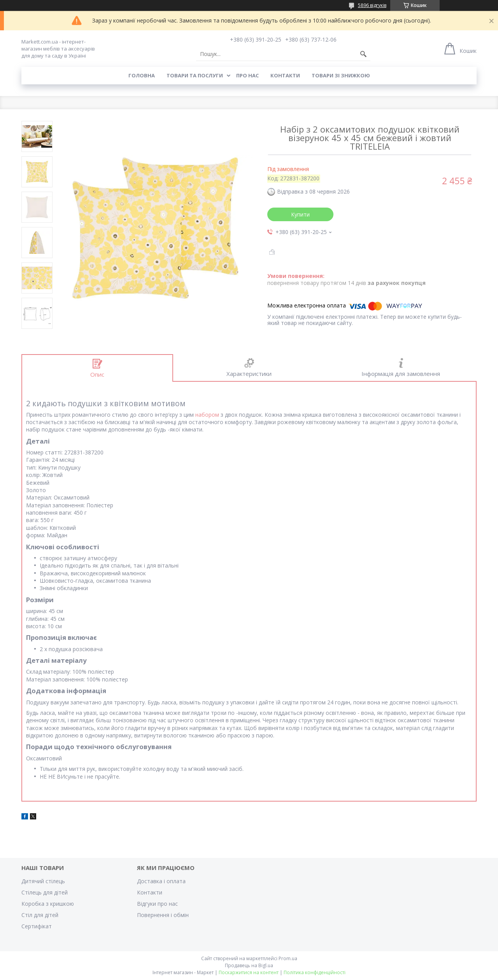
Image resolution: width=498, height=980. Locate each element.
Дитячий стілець (43, 881)
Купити (300, 214)
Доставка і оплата (161, 881)
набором (207, 415)
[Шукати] (363, 54)
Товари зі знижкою (341, 75)
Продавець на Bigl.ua (249, 965)
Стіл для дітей (40, 915)
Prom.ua (288, 958)
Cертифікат (37, 926)
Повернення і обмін (163, 915)
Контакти (285, 75)
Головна (142, 75)
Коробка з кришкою (48, 904)
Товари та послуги (195, 75)
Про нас (247, 75)
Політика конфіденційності (315, 972)
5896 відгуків (372, 5)
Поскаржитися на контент (249, 972)
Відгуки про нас (157, 904)
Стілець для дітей (45, 892)
